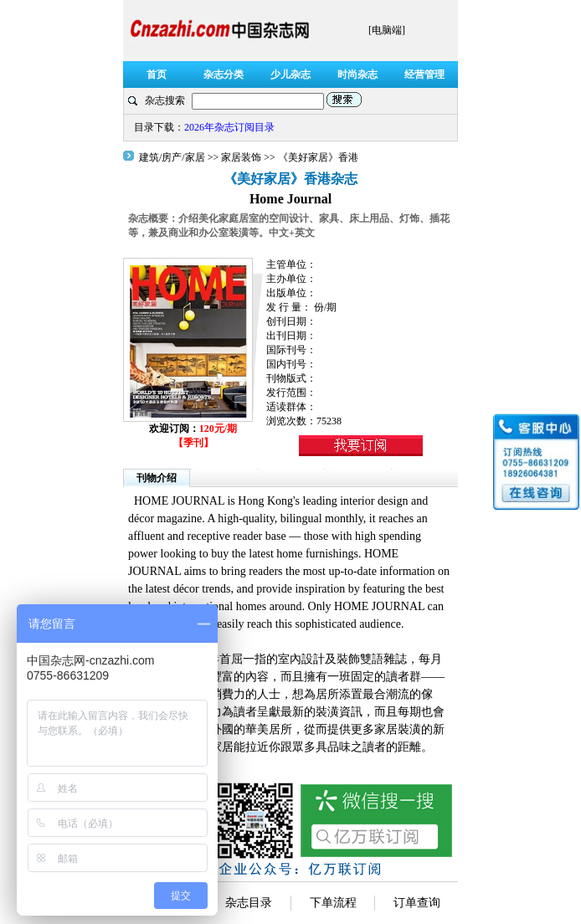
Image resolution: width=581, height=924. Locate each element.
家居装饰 (241, 157)
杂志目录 (249, 903)
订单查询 (417, 903)
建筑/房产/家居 (173, 157)
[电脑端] (387, 30)
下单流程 (333, 903)
